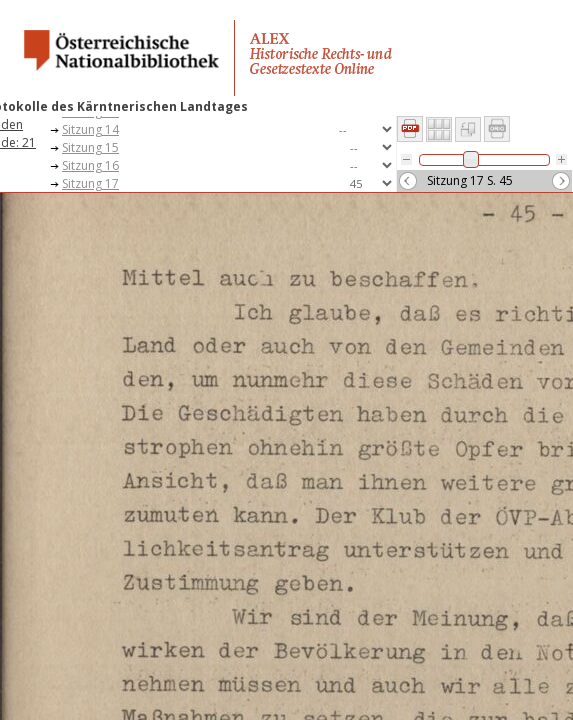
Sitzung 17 (90, 183)
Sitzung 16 (90, 165)
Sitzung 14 (90, 129)
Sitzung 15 (90, 147)
